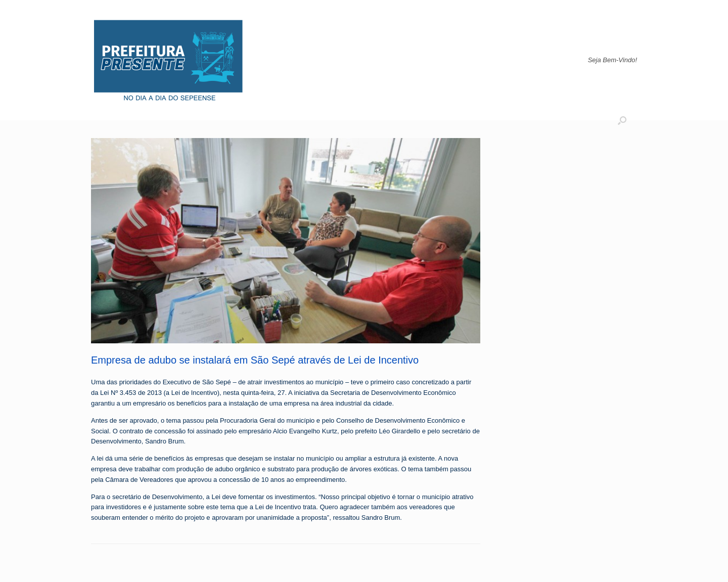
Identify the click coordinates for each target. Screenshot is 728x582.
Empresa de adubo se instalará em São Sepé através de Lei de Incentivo (255, 360)
